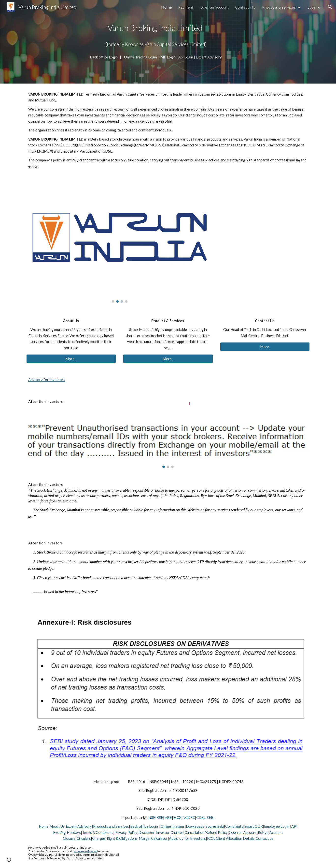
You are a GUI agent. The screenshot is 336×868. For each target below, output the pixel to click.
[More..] (168, 359)
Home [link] (166, 7)
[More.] (265, 347)
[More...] (71, 359)
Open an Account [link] (214, 7)
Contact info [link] (245, 7)
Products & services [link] (279, 7)
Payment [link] (186, 7)
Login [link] (312, 7)
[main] (156, 35)
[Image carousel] (120, 243)
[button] (330, 7)
